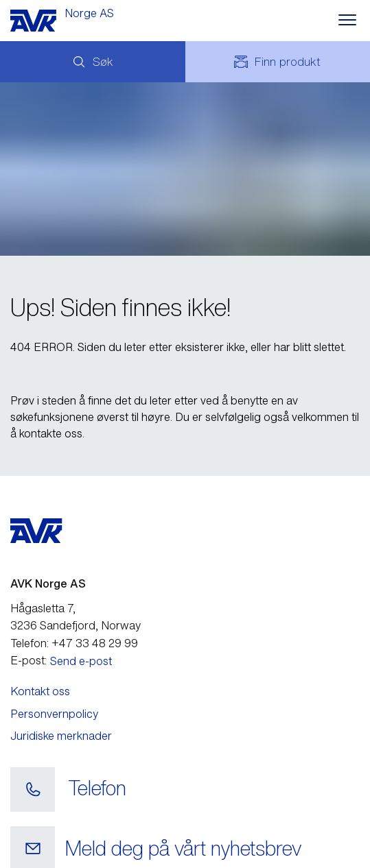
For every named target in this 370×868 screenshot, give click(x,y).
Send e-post (81, 661)
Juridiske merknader (61, 736)
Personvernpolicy (54, 714)
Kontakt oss (40, 691)
